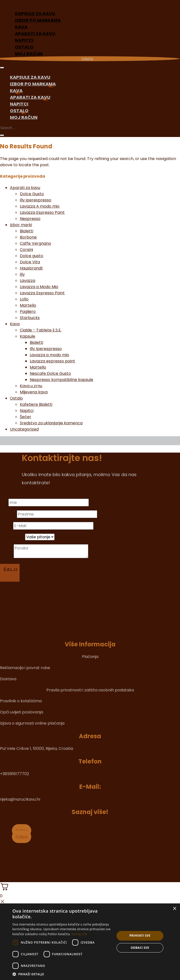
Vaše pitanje (12, 537)
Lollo (24, 299)
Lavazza (28, 281)
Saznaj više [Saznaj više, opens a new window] (79, 934)
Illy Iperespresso (46, 349)
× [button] (174, 909)
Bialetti (27, 231)
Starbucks (30, 318)
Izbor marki (21, 225)
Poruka (7, 557)
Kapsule (28, 336)
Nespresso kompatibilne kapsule (61, 380)
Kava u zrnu (31, 386)
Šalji (11, 569)
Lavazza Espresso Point (42, 212)
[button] (62, 974)
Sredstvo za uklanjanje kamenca (51, 423)
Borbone (28, 237)
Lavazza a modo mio (49, 355)
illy (22, 274)
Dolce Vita (30, 262)
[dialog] (90, 942)
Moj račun (29, 54)
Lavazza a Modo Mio (39, 287)
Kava (16, 91)
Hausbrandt (31, 268)
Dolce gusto (31, 256)
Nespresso (30, 219)
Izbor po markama (38, 20)
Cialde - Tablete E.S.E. (41, 330)
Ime (4, 503)
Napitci (19, 104)
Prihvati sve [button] (140, 936)
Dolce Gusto (32, 194)
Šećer (26, 417)
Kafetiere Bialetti (36, 404)
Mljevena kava (34, 392)
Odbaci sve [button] (140, 948)
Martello (28, 305)
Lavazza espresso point (52, 361)
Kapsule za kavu (30, 77)
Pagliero (28, 312)
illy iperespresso (36, 200)
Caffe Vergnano (35, 243)
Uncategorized (24, 429)
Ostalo (19, 111)
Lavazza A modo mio (40, 206)
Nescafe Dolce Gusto (50, 373)
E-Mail (6, 526)
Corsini (26, 250)
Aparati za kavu (30, 97)
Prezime (8, 514)
